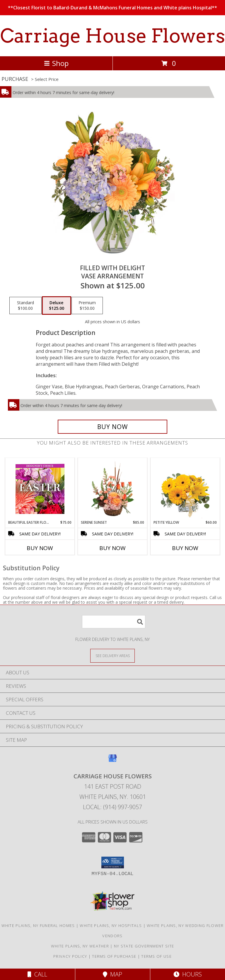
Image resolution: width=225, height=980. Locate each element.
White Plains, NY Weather (80, 946)
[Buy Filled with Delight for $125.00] (112, 427)
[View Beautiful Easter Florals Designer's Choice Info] (40, 489)
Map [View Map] (112, 974)
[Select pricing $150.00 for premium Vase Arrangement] (87, 306)
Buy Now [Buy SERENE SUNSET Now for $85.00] (112, 548)
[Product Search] (114, 622)
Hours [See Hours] (188, 974)
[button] (113, 862)
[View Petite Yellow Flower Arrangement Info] (185, 489)
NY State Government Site (144, 946)
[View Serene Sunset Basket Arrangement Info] (113, 489)
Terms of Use (156, 956)
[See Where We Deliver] (112, 655)
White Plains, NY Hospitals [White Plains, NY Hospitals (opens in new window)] (111, 925)
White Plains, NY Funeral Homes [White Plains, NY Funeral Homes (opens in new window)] (38, 925)
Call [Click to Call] (37, 974)
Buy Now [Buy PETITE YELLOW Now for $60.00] (185, 548)
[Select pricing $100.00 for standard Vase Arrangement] (25, 306)
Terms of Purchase (114, 956)
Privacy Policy (70, 956)
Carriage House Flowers (113, 36)
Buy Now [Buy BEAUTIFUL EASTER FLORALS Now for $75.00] (40, 548)
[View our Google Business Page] (112, 761)
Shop (56, 63)
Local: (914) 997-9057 (112, 807)
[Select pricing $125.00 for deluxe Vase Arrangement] (57, 306)
